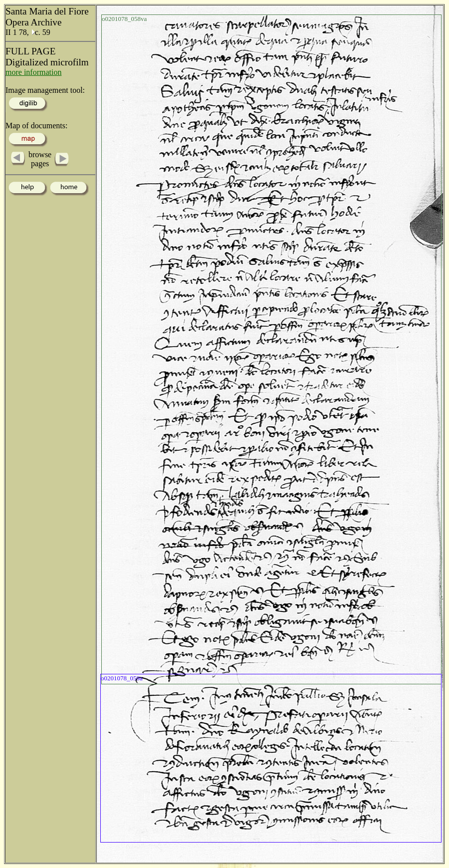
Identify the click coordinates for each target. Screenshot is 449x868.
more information (33, 72)
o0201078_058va (124, 19)
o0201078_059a (122, 678)
